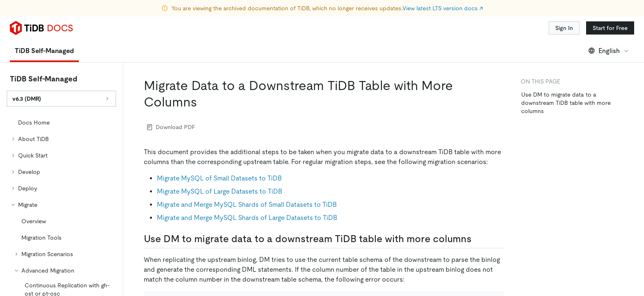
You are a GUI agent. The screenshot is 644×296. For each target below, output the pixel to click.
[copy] (494, 278)
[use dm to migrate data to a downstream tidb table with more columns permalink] (478, 216)
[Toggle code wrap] (483, 278)
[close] (628, 232)
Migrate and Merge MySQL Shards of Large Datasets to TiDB (247, 195)
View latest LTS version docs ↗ (443, 8)
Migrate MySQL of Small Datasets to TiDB (219, 155)
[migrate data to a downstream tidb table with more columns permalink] (204, 79)
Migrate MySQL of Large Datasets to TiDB (220, 168)
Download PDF (171, 104)
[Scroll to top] (626, 205)
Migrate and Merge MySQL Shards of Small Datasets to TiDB (247, 182)
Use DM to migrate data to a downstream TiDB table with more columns (566, 80)
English (609, 28)
